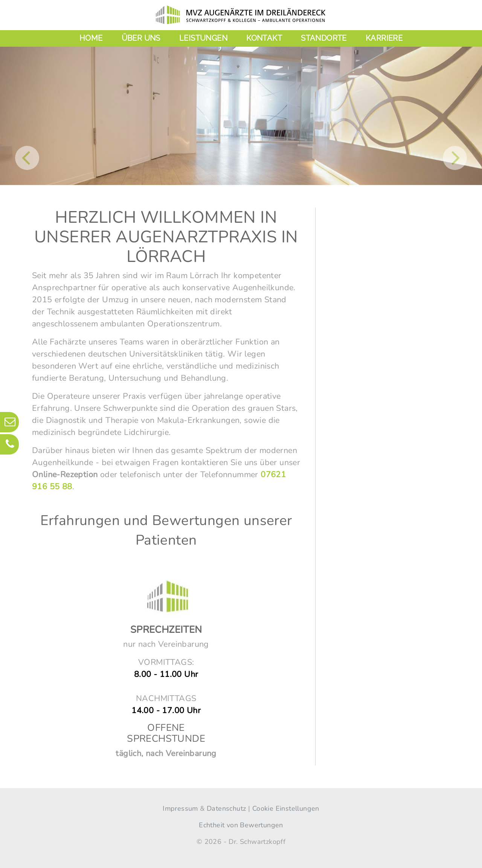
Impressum (180, 808)
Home (91, 38)
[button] (27, 158)
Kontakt (264, 38)
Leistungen (203, 38)
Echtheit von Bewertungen (241, 825)
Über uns (141, 38)
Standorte (324, 38)
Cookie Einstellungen (286, 808)
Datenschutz (226, 808)
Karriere (384, 38)
